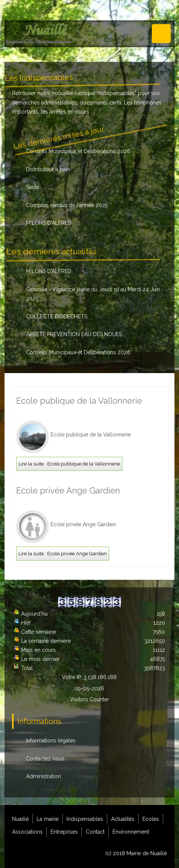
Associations (27, 832)
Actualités (123, 819)
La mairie (48, 819)
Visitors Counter (89, 699)
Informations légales (51, 740)
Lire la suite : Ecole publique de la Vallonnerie (69, 464)
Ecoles (151, 819)
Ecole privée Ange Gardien (68, 490)
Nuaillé (20, 819)
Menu (161, 34)
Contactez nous (45, 759)
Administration (43, 776)
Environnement (131, 832)
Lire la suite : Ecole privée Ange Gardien (63, 554)
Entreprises (64, 832)
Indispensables (85, 819)
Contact (95, 832)
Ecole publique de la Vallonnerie (79, 401)
